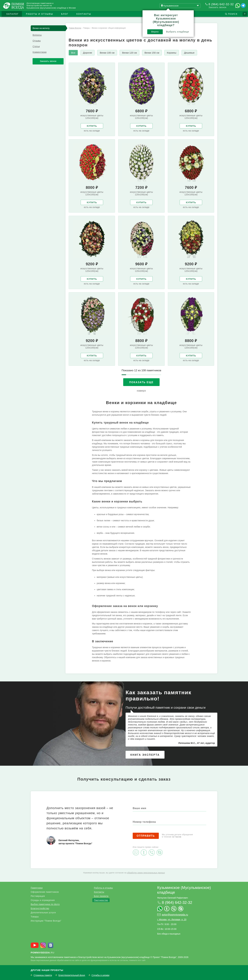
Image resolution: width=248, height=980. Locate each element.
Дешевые (189, 53)
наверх (141, 391)
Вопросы (37, 35)
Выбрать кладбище (178, 32)
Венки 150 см (152, 53)
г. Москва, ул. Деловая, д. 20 (172, 919)
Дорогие (88, 53)
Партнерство (101, 900)
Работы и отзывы (39, 14)
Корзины (172, 53)
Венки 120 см (129, 53)
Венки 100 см (107, 53)
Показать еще (141, 382)
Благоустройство (40, 908)
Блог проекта (101, 896)
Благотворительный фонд (72, 975)
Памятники (37, 888)
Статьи (36, 46)
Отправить (146, 836)
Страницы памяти (43, 975)
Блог (65, 14)
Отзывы (37, 41)
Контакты (84, 14)
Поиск (233, 14)
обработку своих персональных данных (146, 873)
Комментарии (40, 52)
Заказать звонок (217, 7)
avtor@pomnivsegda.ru (175, 915)
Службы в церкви (101, 975)
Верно (155, 32)
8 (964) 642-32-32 (221, 4)
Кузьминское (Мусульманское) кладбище (184, 890)
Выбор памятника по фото (45, 904)
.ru (43, 953)
